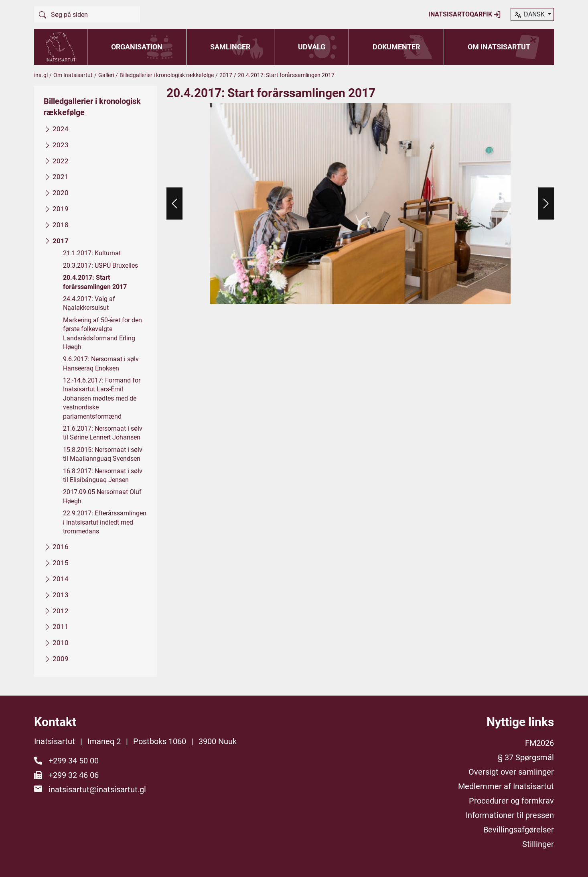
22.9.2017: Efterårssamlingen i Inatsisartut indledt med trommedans (105, 522)
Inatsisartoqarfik (465, 14)
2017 (226, 75)
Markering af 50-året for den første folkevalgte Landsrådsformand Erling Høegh (102, 333)
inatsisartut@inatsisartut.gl (97, 790)
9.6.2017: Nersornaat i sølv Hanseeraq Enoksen (101, 363)
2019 (61, 209)
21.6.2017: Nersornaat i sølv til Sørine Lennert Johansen (103, 433)
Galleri (106, 75)
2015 (61, 563)
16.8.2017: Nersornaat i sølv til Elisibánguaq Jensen (103, 475)
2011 (61, 627)
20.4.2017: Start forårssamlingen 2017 (95, 282)
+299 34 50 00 (74, 761)
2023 (61, 144)
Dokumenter (396, 47)
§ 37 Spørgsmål (526, 757)
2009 (61, 658)
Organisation (137, 47)
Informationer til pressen (510, 815)
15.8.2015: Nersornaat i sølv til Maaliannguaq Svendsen (103, 454)
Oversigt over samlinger (511, 772)
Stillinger (538, 844)
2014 (61, 579)
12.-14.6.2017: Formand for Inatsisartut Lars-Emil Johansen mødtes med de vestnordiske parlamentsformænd (102, 398)
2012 (61, 610)
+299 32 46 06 (74, 775)
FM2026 (539, 743)
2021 (61, 177)
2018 (61, 224)
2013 (61, 594)
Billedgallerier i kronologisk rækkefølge (167, 75)
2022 (61, 161)
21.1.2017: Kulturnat (92, 253)
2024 (61, 129)
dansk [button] (530, 15)
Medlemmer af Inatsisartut (506, 786)
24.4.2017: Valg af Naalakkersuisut (89, 303)
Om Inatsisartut (499, 47)
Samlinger (230, 47)
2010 (61, 643)
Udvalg (312, 47)
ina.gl (41, 75)
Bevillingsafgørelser (519, 830)
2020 (61, 193)
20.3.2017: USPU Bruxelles (100, 265)
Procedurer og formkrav (511, 801)
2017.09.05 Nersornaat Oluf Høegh (102, 496)
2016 (61, 547)
